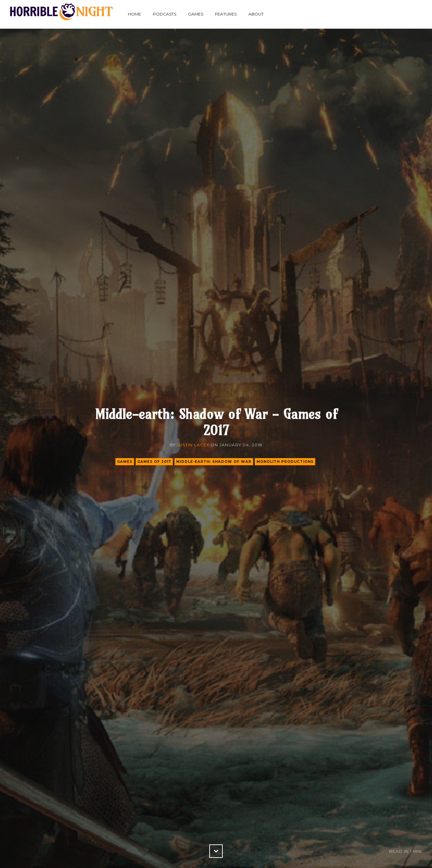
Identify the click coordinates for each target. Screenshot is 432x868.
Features (226, 14)
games (125, 462)
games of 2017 (154, 462)
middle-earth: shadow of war (214, 462)
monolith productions (285, 462)
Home (134, 14)
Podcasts (165, 14)
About (256, 14)
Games (196, 14)
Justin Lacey (193, 445)
